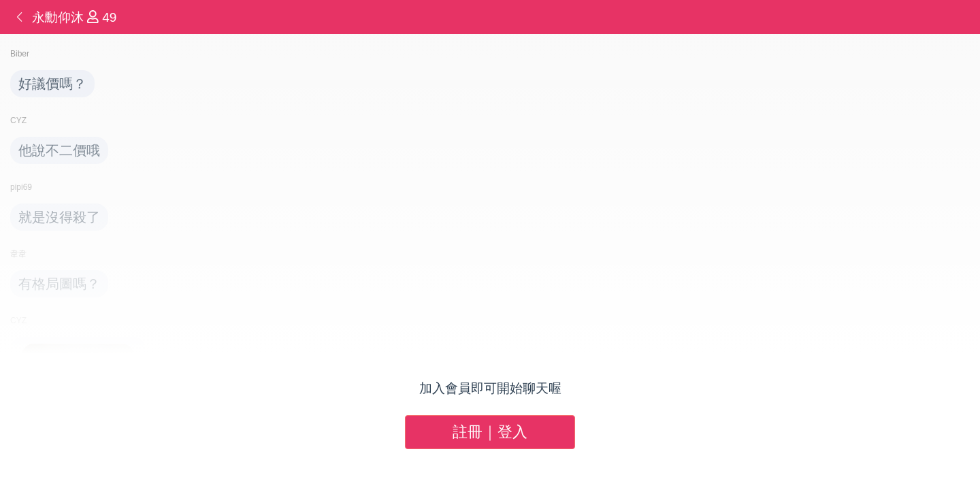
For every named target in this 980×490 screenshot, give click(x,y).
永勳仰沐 (60, 17)
